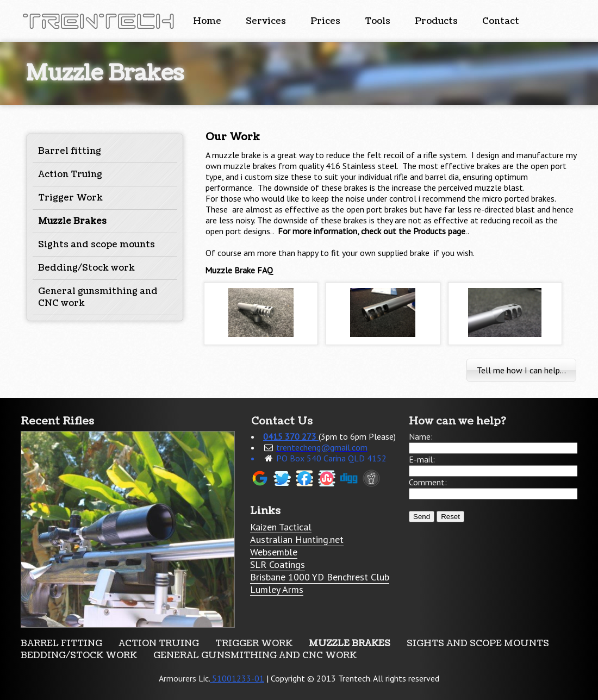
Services (266, 21)
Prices (325, 21)
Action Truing (70, 174)
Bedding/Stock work (86, 268)
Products (436, 21)
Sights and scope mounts (96, 245)
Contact (501, 21)
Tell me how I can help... (521, 370)
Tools (378, 21)
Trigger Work (70, 198)
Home (207, 21)
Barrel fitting (70, 151)
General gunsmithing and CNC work (255, 655)
